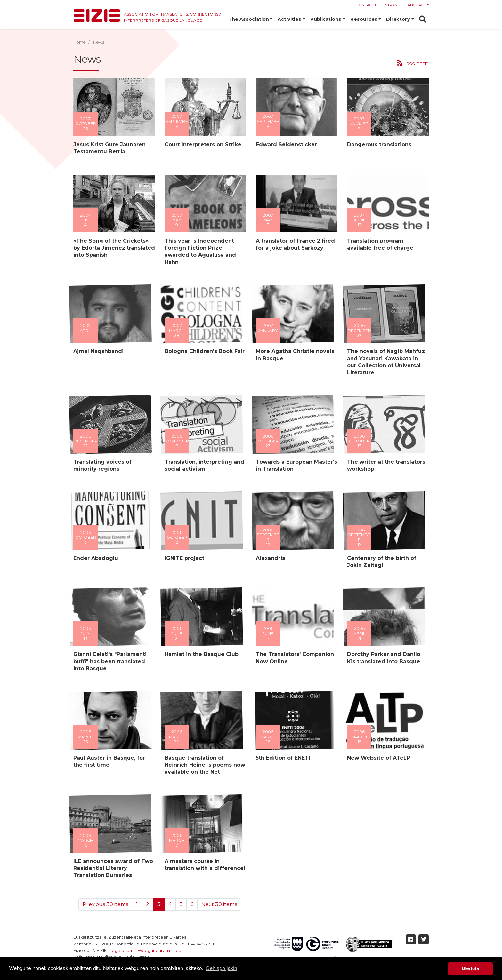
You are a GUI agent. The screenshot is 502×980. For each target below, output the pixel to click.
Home (80, 42)
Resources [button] (364, 19)
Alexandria (271, 558)
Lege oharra (122, 950)
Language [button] (416, 5)
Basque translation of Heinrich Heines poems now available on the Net (205, 765)
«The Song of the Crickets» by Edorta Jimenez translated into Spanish (114, 248)
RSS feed (417, 64)
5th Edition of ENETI (283, 758)
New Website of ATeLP (379, 758)
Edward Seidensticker (286, 144)
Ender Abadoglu (96, 558)
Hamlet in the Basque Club (202, 654)
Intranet (393, 5)
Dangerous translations (379, 144)
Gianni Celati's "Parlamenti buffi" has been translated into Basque (110, 661)
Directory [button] (398, 19)
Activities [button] (289, 19)
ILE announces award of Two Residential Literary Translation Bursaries (113, 868)
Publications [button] (326, 19)
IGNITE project (184, 558)
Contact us (368, 5)
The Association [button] (249, 19)
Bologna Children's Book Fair (205, 351)
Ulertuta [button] (470, 968)
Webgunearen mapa (159, 950)
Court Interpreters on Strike (203, 144)
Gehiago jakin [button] (222, 968)
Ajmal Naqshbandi (98, 351)
